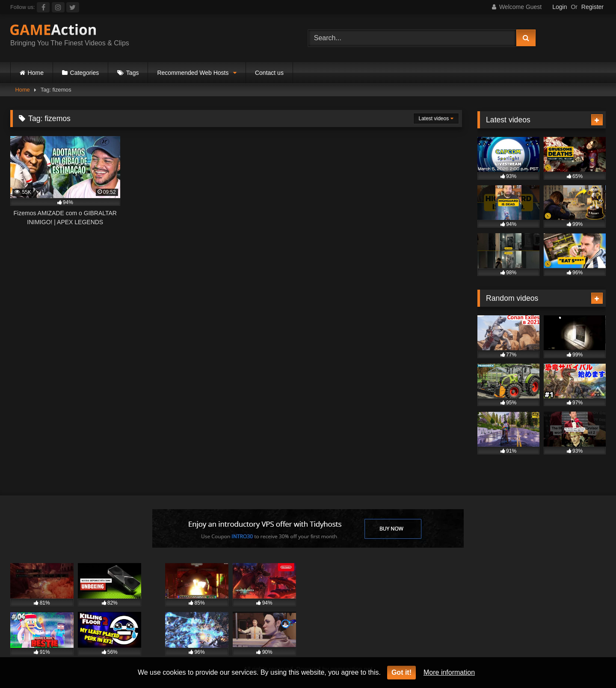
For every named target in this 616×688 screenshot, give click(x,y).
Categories (85, 73)
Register (592, 7)
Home (36, 73)
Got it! (401, 672)
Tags (133, 73)
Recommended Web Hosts (193, 73)
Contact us (269, 73)
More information (449, 672)
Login (560, 7)
